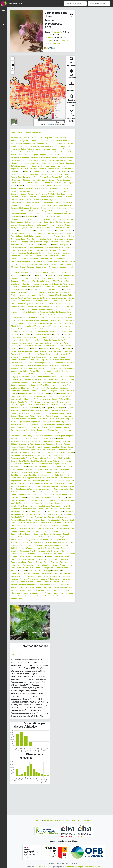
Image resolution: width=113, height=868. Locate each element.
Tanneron (15, 579)
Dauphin (14, 245)
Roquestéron (52, 464)
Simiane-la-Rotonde (36, 571)
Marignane (50, 382)
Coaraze (31, 231)
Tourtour (58, 588)
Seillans (22, 562)
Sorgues (14, 576)
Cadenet (22, 188)
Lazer (36, 340)
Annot (35, 143)
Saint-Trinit (59, 548)
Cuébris (28, 242)
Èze (56, 259)
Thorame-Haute (64, 582)
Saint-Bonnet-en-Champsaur (46, 478)
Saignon (38, 469)
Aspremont (58, 146)
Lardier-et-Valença (63, 321)
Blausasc (64, 174)
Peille (59, 422)
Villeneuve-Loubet (29, 621)
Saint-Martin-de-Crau (52, 520)
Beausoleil (35, 169)
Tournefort (66, 585)
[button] (13, 65)
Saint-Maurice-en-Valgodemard (38, 528)
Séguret (14, 562)
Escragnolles (57, 253)
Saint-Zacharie (66, 551)
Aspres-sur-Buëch (34, 149)
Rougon (39, 467)
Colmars (70, 231)
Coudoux (57, 236)
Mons (66, 396)
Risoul (22, 458)
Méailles (26, 388)
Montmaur (15, 408)
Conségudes (42, 233)
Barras (59, 160)
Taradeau (24, 579)
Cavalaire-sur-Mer (65, 203)
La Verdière (22, 340)
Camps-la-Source (43, 191)
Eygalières (22, 259)
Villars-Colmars (43, 616)
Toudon (14, 585)
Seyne (66, 565)
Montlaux (67, 405)
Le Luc (23, 351)
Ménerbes (42, 388)
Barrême (67, 160)
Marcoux (34, 382)
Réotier (14, 453)
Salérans (21, 554)
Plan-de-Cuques (49, 433)
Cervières (30, 205)
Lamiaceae (49, 38)
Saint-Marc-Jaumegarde (51, 517)
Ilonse (43, 284)
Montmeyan (26, 408)
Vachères (15, 596)
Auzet (49, 155)
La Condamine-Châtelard (44, 298)
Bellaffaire (25, 172)
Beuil (19, 174)
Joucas (38, 287)
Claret (68, 228)
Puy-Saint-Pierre (45, 444)
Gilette (47, 276)
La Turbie (51, 337)
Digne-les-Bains (44, 245)
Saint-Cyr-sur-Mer (53, 484)
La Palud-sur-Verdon (53, 318)
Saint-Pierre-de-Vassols (37, 540)
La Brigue (64, 292)
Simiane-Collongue (19, 571)
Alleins (21, 141)
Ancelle (14, 143)
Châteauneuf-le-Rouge (38, 217)
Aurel (49, 152)
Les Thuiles (61, 366)
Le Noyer (66, 351)
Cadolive (31, 188)
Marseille (60, 382)
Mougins (55, 410)
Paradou (42, 422)
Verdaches (51, 610)
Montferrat (37, 402)
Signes (20, 568)
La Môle (53, 312)
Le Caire (67, 343)
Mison (63, 394)
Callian (14, 191)
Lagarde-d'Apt (23, 306)
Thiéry (31, 582)
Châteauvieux (28, 225)
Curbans (56, 242)
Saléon (14, 554)
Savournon (69, 559)
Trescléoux (42, 590)
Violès (24, 624)
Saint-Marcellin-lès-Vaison (29, 517)
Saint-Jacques (37, 500)
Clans (62, 228)
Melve (34, 388)
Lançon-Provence (25, 318)
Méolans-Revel (62, 388)
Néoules (14, 416)
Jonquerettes (17, 287)
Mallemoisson (23, 380)
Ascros (49, 146)
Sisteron (49, 571)
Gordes (21, 278)
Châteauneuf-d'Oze (41, 214)
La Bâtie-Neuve (55, 290)
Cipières (43, 228)
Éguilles (22, 247)
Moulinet (64, 410)
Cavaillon (52, 203)
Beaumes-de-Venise (19, 166)
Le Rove (41, 357)
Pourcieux (51, 436)
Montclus (66, 399)
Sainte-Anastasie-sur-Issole (56, 486)
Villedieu (14, 618)
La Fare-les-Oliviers (30, 304)
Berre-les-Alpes (56, 172)
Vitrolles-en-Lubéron (59, 624)
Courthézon (28, 239)
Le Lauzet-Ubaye (57, 349)
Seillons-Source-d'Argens (37, 562)
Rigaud (65, 455)
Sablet (31, 469)
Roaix (28, 458)
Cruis (13, 242)
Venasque (61, 607)
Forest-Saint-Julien (39, 267)
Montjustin (57, 405)
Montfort (47, 402)
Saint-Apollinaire (39, 475)
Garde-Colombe (27, 273)
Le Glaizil (45, 349)
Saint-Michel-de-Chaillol (28, 531)
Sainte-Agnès (37, 486)
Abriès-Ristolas (17, 138)
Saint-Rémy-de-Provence (21, 543)
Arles (69, 143)
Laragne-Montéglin (46, 321)
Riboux (40, 455)
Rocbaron (43, 458)
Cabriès (14, 188)
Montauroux (36, 399)
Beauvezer (45, 169)
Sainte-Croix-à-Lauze (50, 489)
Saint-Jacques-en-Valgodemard (57, 500)
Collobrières (49, 231)
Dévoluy (33, 245)
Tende (59, 579)
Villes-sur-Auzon (45, 621)
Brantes (29, 180)
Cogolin (39, 231)
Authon (35, 155)
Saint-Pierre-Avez (56, 537)
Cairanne (60, 188)
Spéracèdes (41, 576)
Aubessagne (16, 152)
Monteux (28, 402)
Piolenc (15, 433)
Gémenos (15, 276)
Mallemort (35, 380)
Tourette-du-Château (52, 585)
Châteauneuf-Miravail (20, 219)
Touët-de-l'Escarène (27, 585)
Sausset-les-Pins (27, 559)
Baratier (51, 158)
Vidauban (33, 613)
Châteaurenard (40, 222)
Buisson (14, 186)
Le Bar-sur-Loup (57, 340)
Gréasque (15, 281)
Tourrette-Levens (18, 588)
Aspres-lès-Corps (18, 149)
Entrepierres (16, 253)
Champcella (69, 205)
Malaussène (27, 377)
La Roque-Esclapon (28, 332)
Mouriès (14, 413)
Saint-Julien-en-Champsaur (41, 509)
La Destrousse (49, 301)
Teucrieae (65, 40)
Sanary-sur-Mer (17, 557)
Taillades (58, 576)
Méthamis (53, 391)
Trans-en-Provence (18, 590)
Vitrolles (38, 624)
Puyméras (66, 441)
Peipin (72, 422)
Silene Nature (15, 3)
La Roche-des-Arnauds (21, 326)
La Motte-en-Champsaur (51, 315)
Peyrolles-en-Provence (42, 427)
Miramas (55, 394)
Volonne (14, 627)
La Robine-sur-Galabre (48, 323)
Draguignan (57, 245)
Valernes (51, 602)
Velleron (42, 607)
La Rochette (50, 326)
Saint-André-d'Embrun (52, 469)
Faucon (70, 259)
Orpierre (29, 422)
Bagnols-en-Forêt (18, 158)
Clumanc (23, 231)
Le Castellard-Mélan (37, 346)
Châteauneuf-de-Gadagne (59, 211)
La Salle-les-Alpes (43, 335)
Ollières (24, 419)
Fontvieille (15, 267)
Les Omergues (60, 363)
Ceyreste (39, 205)
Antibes (50, 143)
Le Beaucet (70, 340)
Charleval (51, 208)
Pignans (71, 430)
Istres (55, 284)
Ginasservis (56, 276)
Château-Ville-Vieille (56, 225)
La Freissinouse (55, 304)
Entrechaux (61, 250)
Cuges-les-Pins (45, 242)
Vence (69, 607)
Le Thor (34, 368)
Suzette (50, 576)
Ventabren (24, 610)
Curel (64, 242)
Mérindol (43, 391)
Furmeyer (43, 270)
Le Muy (57, 351)
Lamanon (15, 312)
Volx (21, 627)
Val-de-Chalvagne (45, 599)
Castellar (25, 200)
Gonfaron (66, 276)
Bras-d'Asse (43, 180)
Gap (68, 270)
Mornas (32, 410)
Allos (56, 141)
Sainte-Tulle (37, 498)
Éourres (47, 253)
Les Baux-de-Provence (44, 360)
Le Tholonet (25, 368)
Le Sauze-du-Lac (26, 360)
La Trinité (42, 337)
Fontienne (67, 264)
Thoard (38, 582)
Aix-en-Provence (62, 138)
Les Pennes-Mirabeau (26, 366)
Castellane (15, 200)
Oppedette (57, 419)
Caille (53, 188)
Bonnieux (37, 177)
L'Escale (58, 360)
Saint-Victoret (31, 551)
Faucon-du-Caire (40, 262)
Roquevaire (64, 464)
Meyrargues (63, 391)
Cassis (57, 197)
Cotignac (48, 236)
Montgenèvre (37, 405)
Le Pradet (46, 354)
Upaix (46, 593)
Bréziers (22, 183)
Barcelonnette (62, 158)
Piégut (13, 430)
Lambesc (33, 312)
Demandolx (24, 245)
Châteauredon (26, 222)
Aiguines (50, 138)
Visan (31, 624)
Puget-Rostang (45, 439)
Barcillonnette (16, 160)
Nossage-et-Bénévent (58, 416)
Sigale (13, 568)
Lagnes (14, 309)
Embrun (30, 247)
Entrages (69, 247)
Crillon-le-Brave (57, 239)
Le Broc (48, 343)
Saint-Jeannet (36, 503)
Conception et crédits (68, 820)
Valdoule (32, 602)
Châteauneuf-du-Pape (60, 214)
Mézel (22, 394)
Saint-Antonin (46, 472)
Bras (35, 180)
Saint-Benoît (17, 478)
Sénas (60, 562)
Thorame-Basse (49, 582)
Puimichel (34, 441)
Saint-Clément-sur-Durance (22, 484)
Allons (49, 141)
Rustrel (24, 469)
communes (18, 133)
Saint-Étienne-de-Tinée (20, 495)
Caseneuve (48, 197)
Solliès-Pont (32, 573)
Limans (50, 371)
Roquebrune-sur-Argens (55, 461)
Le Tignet (54, 368)
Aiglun (27, 138)
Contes (52, 233)
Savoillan (59, 559)
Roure (57, 467)
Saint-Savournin (47, 548)
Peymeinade (60, 425)
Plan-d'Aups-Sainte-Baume (30, 433)
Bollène (28, 177)
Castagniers (66, 197)
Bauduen (51, 163)
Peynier (70, 425)
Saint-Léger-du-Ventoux (27, 514)
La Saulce (56, 335)
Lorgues (22, 374)
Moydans (44, 413)
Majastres (70, 374)
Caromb (55, 194)
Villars (13, 616)
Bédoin (53, 169)
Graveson (67, 278)
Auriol (20, 155)
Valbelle (61, 596)
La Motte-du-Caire (32, 315)
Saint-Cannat (65, 478)
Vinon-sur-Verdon (60, 621)
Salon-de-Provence (63, 554)
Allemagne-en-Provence (35, 141)
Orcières (14, 422)
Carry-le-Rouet (36, 197)
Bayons (59, 163)
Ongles (40, 419)
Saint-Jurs (58, 509)
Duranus (14, 247)
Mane (63, 380)
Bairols (29, 158)
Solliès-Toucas (44, 573)
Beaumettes (34, 166)
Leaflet (52, 125)
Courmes (66, 236)
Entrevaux (26, 253)
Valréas (22, 604)
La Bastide (66, 287)
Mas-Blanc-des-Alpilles (20, 385)
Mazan (72, 385)
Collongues (60, 231)
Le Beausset (17, 343)
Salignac (39, 554)
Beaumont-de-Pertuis (49, 166)
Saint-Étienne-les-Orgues (21, 498)
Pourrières (61, 436)
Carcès (18, 194)
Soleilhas (22, 573)
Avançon (56, 155)
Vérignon (69, 610)
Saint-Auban (52, 475)
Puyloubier (55, 441)
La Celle (39, 295)
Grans (52, 278)
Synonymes (17, 683)
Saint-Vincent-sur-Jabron (48, 551)
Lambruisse (44, 312)
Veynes (24, 613)
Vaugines (53, 604)
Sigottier (36, 568)
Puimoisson (45, 441)
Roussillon (15, 469)
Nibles (30, 416)
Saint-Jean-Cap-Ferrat (20, 503)
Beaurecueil (24, 169)
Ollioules (33, 419)
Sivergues (58, 571)
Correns (40, 236)
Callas (68, 188)
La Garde (67, 304)
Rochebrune (53, 458)
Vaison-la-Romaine (39, 596)
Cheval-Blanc (24, 228)
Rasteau (58, 447)
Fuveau (51, 270)
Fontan (59, 264)
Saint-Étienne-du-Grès (40, 495)
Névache (23, 416)
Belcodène (62, 169)
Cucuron (20, 242)
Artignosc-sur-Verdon (20, 146)
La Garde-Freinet (37, 306)
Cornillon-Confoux (28, 236)
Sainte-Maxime (24, 492)
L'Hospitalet (32, 371)
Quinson (23, 447)
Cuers (35, 242)
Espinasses (42, 256)
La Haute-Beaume (35, 309)
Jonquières (29, 287)
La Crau (67, 298)
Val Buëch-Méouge (19, 599)
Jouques (46, 287)
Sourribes (30, 576)
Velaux (35, 607)
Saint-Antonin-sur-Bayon (21, 475)
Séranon (34, 565)
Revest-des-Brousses (27, 453)
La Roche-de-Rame (67, 323)
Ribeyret (32, 455)
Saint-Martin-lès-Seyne (58, 526)
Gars (53, 273)
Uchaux (39, 593)
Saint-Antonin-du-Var (62, 472)
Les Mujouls (47, 363)
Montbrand (47, 399)
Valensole (42, 602)
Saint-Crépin (40, 484)
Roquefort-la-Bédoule (20, 464)
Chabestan (48, 205)
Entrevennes (37, 253)
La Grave (22, 309)
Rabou (30, 447)
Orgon (22, 422)
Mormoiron (23, 410)
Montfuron (15, 405)
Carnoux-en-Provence (42, 194)
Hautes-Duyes (26, 284)
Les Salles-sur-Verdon (45, 366)
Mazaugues (17, 388)
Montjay (48, 405)
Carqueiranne (16, 197)
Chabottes (58, 205)
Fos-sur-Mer (54, 267)
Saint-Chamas (52, 481)
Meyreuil (14, 394)
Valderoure (59, 599)
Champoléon (17, 208)
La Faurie (43, 304)
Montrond (36, 408)
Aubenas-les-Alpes (59, 149)
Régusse (47, 450)
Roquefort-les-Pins (38, 464)
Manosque (15, 382)
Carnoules (27, 194)
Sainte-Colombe (33, 489)
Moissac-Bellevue (18, 396)
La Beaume (22, 292)
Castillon (14, 203)
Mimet (28, 394)
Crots (67, 239)
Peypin (14, 427)
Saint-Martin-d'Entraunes (34, 523)
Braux (52, 180)
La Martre (24, 312)
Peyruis (65, 427)
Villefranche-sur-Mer (28, 618)
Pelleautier (16, 425)
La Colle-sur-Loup (24, 298)
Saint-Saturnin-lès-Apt (30, 545)
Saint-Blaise (28, 478)
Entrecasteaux (48, 250)
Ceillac (14, 205)
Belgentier (15, 172)
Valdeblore (32, 599)
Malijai (56, 377)
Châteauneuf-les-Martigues (61, 217)
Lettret (62, 368)
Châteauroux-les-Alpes (57, 222)
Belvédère (35, 172)
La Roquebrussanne (30, 329)
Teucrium (56, 43)
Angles (28, 143)
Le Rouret (32, 357)
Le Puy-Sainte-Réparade (62, 354)
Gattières (67, 273)
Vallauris (60, 602)
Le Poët (38, 354)
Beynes (33, 174)
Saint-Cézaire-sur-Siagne (21, 481)
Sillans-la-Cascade (64, 568)
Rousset (64, 467)
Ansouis (42, 143)
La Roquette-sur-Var (26, 335)
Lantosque (38, 318)
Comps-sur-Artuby (28, 233)
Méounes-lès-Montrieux (21, 391)
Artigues (33, 146)
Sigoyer (44, 568)
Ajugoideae (49, 40)
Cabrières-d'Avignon (60, 186)
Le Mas (30, 351)
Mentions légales (85, 820)
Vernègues (15, 613)
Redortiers (38, 450)
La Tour (19, 337)
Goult (27, 278)
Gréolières (24, 281)
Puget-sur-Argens (60, 439)
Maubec (44, 385)
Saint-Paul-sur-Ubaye (28, 537)
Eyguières (40, 259)
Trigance (57, 590)
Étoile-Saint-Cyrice (66, 256)
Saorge (28, 557)
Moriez (14, 410)
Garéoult (38, 273)
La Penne (67, 318)
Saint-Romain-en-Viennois (43, 543)
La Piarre (33, 321)
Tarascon (33, 579)
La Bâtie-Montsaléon (39, 290)
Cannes (55, 191)
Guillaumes (66, 281)
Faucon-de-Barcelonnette (21, 262)
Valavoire (52, 596)
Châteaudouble (29, 211)
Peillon (65, 422)
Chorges (35, 228)
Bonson (45, 177)
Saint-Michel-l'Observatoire (50, 531)
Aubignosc (27, 152)
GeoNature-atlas (43, 867)
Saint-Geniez (61, 498)
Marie (41, 382)
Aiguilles (42, 138)
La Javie (47, 309)
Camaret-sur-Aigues (26, 191)
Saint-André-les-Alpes (30, 472)
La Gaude (63, 306)
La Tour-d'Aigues (30, 337)
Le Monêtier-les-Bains (44, 351)
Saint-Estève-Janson (63, 492)
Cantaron (63, 191)
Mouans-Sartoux (43, 410)
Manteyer (25, 382)
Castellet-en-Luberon (39, 200)
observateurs (34, 133)
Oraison (66, 419)
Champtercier (29, 208)
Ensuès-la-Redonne (56, 247)
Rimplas (14, 458)
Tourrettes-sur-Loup (44, 588)
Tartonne (42, 579)
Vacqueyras (25, 596)
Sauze (38, 559)
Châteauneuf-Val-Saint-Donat (42, 219)
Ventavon (33, 610)
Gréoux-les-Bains (37, 281)
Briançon (30, 183)
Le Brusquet (58, 343)
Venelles (14, 610)
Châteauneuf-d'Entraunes (21, 214)
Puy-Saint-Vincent (60, 444)
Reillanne (56, 450)
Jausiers (71, 284)
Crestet (38, 239)
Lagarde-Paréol (52, 306)
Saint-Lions (64, 514)
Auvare (42, 155)
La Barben (56, 287)
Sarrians (36, 557)
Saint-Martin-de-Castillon (32, 520)
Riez (59, 455)
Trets (50, 590)
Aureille (42, 152)
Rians (25, 455)
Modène (70, 394)
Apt (56, 143)
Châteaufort (41, 211)
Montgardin (26, 405)
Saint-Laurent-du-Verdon (54, 512)
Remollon (66, 450)
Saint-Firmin (49, 498)
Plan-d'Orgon (63, 433)
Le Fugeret (35, 349)
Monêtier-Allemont (46, 396)
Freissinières (26, 270)
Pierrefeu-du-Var (41, 430)
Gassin (59, 273)
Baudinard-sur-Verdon (37, 163)
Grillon (48, 281)
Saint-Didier (26, 486)
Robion (35, 458)
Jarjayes (62, 284)
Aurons (27, 155)
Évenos (14, 259)
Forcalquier (25, 267)
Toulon (39, 585)
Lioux (57, 371)
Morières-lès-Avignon (61, 408)
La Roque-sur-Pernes (46, 332)
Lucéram (56, 374)
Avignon (65, 155)
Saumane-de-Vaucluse (65, 557)
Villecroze (68, 616)
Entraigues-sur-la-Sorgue (21, 250)
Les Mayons (26, 363)
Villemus (50, 618)
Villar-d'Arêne (49, 613)
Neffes (71, 413)
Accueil (38, 820)
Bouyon (21, 180)
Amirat (62, 141)
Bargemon (37, 160)
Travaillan (32, 590)
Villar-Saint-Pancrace (26, 616)
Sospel (22, 576)
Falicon (62, 259)
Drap (71, 245)
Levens (14, 371)
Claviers (14, 231)
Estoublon (53, 256)
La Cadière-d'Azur (27, 295)
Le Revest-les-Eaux (19, 357)
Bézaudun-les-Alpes (46, 174)
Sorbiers (67, 573)
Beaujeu (67, 163)
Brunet (70, 183)
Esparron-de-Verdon (28, 256)
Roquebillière (17, 461)
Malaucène (16, 377)
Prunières (27, 439)
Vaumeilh (62, 604)
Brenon (14, 183)
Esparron (67, 253)
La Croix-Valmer (35, 301)
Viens (40, 613)
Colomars (15, 233)
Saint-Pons (52, 540)
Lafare (59, 301)
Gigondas (32, 276)
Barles (53, 160)
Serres (59, 565)
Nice (36, 416)
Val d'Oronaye (22, 602)
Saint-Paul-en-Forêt (49, 534)
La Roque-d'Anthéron (49, 329)
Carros (26, 197)
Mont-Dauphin (17, 402)
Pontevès (22, 436)
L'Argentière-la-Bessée (28, 323)
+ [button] (13, 62)
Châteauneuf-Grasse (19, 217)
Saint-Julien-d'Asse (38, 506)
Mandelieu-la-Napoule (50, 380)
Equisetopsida (57, 32)
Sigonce (28, 568)
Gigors (40, 276)
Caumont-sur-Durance (29, 203)
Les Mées (36, 363)
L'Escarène (67, 360)
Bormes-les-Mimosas (59, 177)
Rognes (71, 458)
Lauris (59, 337)
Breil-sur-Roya (62, 180)
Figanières (61, 262)
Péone (25, 425)
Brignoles (51, 183)
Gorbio (13, 278)
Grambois (44, 278)
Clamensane (53, 228)
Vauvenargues (17, 607)
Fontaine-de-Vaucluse (45, 264)
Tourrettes (31, 588)
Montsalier (46, 408)
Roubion (22, 467)
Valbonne (69, 596)
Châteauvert (16, 225)
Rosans (14, 467)
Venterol (42, 610)
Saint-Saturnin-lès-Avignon (52, 545)
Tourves (66, 588)
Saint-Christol (65, 481)
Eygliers (31, 259)
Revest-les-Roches (59, 453)
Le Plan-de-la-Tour (26, 354)
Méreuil (35, 391)
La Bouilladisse (52, 292)
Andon (21, 143)
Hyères (36, 284)
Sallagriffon (49, 554)
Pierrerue (52, 430)
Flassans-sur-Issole (19, 264)
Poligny (14, 436)
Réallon (29, 450)
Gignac (23, 276)
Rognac (63, 458)
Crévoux (46, 239)
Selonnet (52, 562)
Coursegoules (16, 239)
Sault (43, 557)
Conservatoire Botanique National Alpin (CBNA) (82, 867)
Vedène (27, 607)
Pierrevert (62, 430)
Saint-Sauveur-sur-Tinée (29, 548)
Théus (18, 582)
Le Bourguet (38, 343)
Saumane (50, 557)
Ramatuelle (39, 447)
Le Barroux (44, 340)
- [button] (13, 68)
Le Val (69, 368)
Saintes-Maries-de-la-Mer (42, 492)
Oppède (48, 419)
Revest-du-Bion (43, 453)
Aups (35, 152)
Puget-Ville (24, 441)
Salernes (30, 554)
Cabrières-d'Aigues (42, 186)
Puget (35, 439)
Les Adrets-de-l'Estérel (55, 357)
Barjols (46, 160)
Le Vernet (22, 371)
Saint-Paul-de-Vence (32, 534)
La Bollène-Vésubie (36, 292)
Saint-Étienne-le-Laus (59, 495)
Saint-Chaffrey (39, 481)
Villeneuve (60, 618)
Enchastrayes (41, 247)
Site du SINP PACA (50, 820)
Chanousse (41, 208)
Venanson (51, 607)
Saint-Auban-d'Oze (67, 475)
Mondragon (32, 396)
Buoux (22, 186)
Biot (57, 174)
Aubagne (46, 149)
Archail (62, 143)
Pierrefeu (28, 430)
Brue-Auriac (61, 183)
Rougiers (30, 467)
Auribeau (56, 152)
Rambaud (49, 447)
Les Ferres (15, 363)
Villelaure (42, 618)
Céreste (21, 205)
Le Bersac (28, 343)
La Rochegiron (38, 326)
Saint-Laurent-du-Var (34, 512)
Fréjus (35, 270)
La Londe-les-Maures (61, 309)
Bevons (26, 174)
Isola (49, 284)
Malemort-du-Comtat (43, 377)
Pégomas (51, 422)
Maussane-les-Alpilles (58, 385)
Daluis (70, 242)
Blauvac (14, 177)
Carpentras (65, 194)
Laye (30, 340)
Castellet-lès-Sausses (58, 200)
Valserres (30, 604)
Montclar (57, 399)
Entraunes (37, 250)
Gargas (46, 273)
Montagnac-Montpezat (20, 399)
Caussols (43, 203)
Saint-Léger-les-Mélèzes (48, 514)
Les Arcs (14, 360)
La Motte (62, 312)
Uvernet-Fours (62, 593)
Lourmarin (46, 374)
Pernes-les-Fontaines (37, 425)
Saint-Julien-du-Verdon (56, 506)
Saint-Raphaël (64, 540)
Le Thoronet (44, 368)
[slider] (39, 120)
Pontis (30, 436)
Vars (46, 604)
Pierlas (20, 430)
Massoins (35, 385)
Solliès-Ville (57, 573)
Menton (51, 388)
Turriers (65, 590)
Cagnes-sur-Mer (42, 188)
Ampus (69, 141)
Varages (39, 604)
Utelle (53, 593)
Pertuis (51, 425)
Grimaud (56, 281)
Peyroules (56, 427)
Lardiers (14, 323)
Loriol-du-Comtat (33, 374)
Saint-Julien (23, 506)
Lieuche (42, 371)
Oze (35, 422)
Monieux (58, 396)
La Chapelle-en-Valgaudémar (56, 295)
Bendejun (44, 172)
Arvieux (42, 146)
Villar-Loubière (62, 613)
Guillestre (15, 284)
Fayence (52, 262)
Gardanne (15, 273)
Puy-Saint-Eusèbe (29, 444)
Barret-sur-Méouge (18, 163)
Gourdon (35, 278)
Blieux (21, 177)
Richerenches (50, 455)
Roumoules (48, 467)
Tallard (66, 576)
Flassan (70, 262)
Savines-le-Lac (48, 559)
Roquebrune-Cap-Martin (34, 461)
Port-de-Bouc (40, 436)
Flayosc (32, 264)
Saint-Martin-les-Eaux (39, 526)
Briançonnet (40, 183)
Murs (51, 413)
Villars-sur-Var (56, 616)
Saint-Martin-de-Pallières (56, 523)
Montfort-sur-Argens (60, 402)
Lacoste (59, 298)
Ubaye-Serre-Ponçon (19, 593)
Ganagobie (60, 270)
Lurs (62, 374)
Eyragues (49, 259)
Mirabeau (37, 394)
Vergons (61, 610)
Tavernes (51, 579)
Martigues (69, 382)
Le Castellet (52, 346)
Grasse (59, 278)
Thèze (25, 582)
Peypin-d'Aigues (24, 427)
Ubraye (32, 593)
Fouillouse (64, 267)
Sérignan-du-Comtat (47, 565)
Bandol (37, 158)
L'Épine (14, 354)
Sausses (15, 559)
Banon (43, 158)
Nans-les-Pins (61, 413)
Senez (67, 562)
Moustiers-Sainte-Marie (29, 413)
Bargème (28, 160)
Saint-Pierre (43, 537)
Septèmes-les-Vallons (20, 565)
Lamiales (49, 35)
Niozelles (44, 416)
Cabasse (29, 186)
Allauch (14, 141)
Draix (66, 245)
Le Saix (68, 357)
